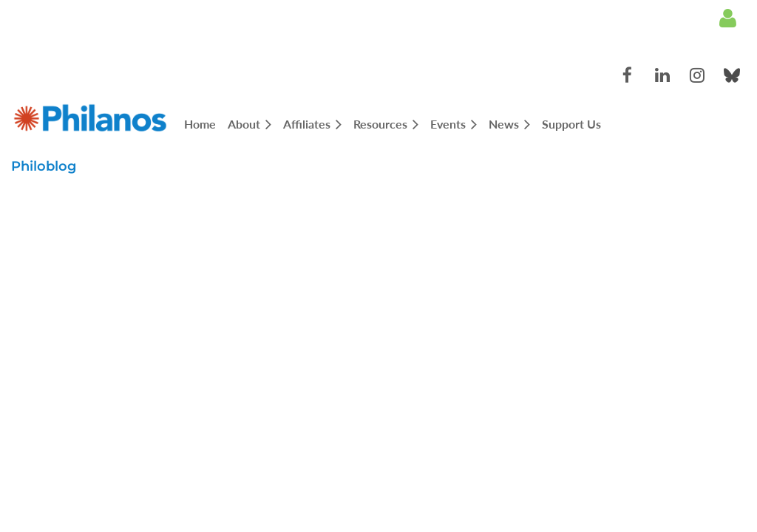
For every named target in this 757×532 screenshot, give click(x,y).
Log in (727, 18)
